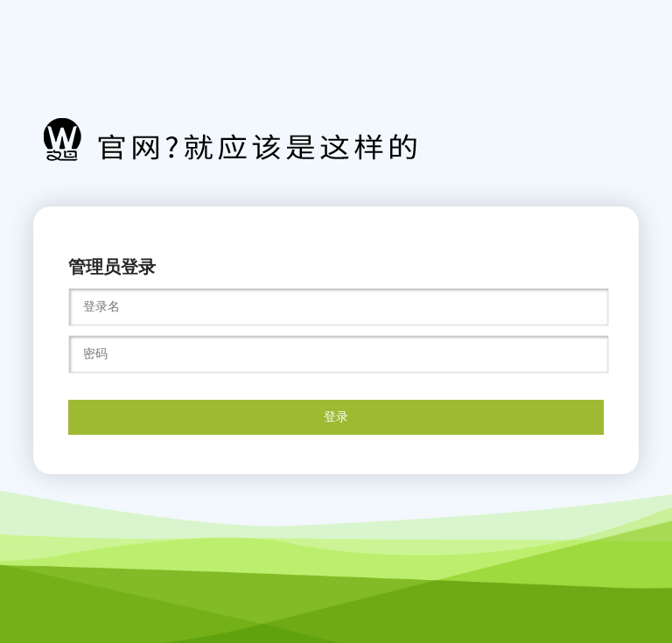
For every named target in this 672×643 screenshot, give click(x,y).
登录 (336, 416)
